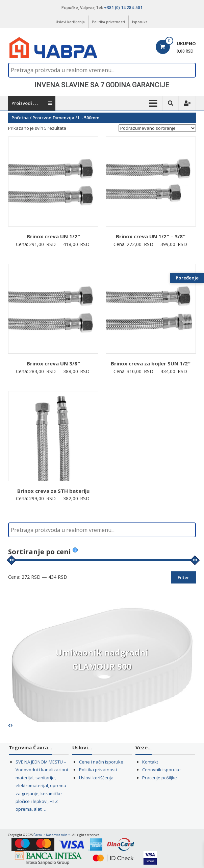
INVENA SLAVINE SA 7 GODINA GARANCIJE (102, 85)
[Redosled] (157, 128)
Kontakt (150, 762)
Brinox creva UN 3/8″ (53, 363)
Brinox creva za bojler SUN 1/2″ (151, 363)
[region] (102, 85)
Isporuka (140, 22)
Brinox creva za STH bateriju (53, 491)
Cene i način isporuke (101, 762)
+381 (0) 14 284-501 (123, 8)
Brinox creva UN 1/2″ (53, 236)
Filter (183, 577)
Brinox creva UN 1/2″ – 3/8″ (151, 236)
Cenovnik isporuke (161, 770)
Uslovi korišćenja (70, 22)
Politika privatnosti (108, 22)
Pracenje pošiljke (160, 778)
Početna (20, 118)
